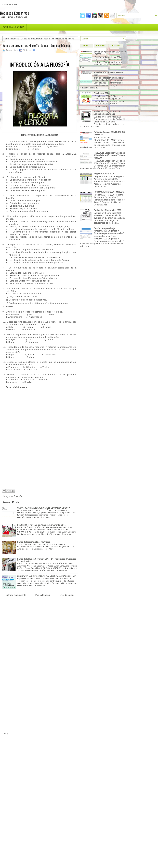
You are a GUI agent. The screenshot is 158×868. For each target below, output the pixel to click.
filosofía (15, 39)
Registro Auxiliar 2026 (104, 174)
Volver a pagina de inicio (13, 27)
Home (6, 39)
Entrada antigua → (68, 595)
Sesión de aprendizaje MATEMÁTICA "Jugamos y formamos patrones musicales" (109, 231)
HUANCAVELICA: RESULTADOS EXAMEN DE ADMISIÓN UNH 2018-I (47, 576)
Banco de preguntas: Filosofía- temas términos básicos (36, 45)
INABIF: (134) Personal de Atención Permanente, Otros (41, 525)
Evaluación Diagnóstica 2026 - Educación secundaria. (108, 113)
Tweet (5, 734)
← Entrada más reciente (15, 595)
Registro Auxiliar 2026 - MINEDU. (109, 192)
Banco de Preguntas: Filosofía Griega (34, 542)
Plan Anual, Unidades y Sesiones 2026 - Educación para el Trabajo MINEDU (109, 155)
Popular (87, 46)
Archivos (116, 46)
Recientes (101, 46)
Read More (45, 517)
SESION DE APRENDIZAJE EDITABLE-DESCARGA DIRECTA (44, 508)
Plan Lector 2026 (102, 93)
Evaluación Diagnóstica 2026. (108, 210)
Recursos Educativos (14, 13)
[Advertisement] (41, 411)
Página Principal (10, 4)
